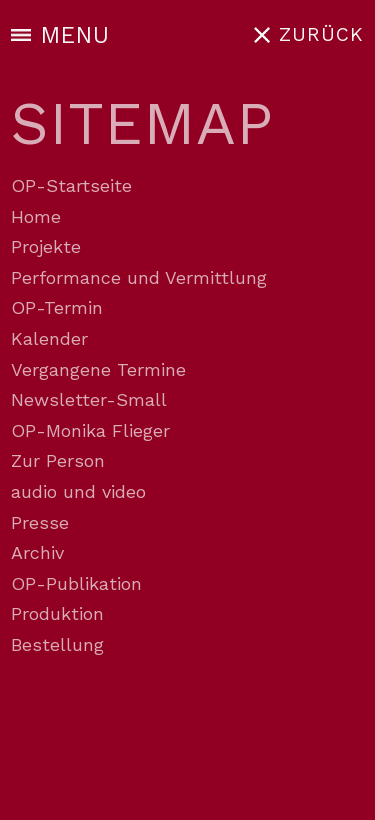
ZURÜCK (321, 34)
